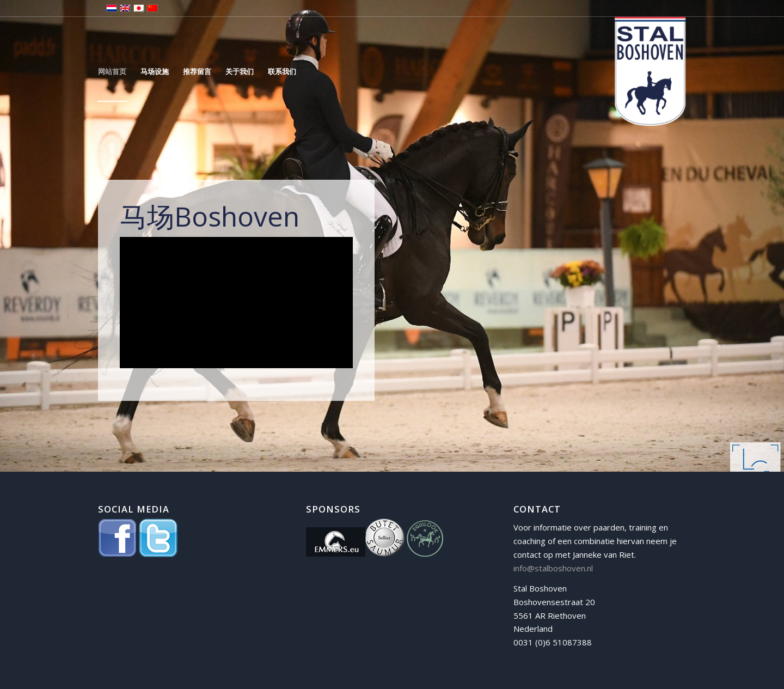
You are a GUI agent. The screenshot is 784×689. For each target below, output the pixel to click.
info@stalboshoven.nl (553, 568)
